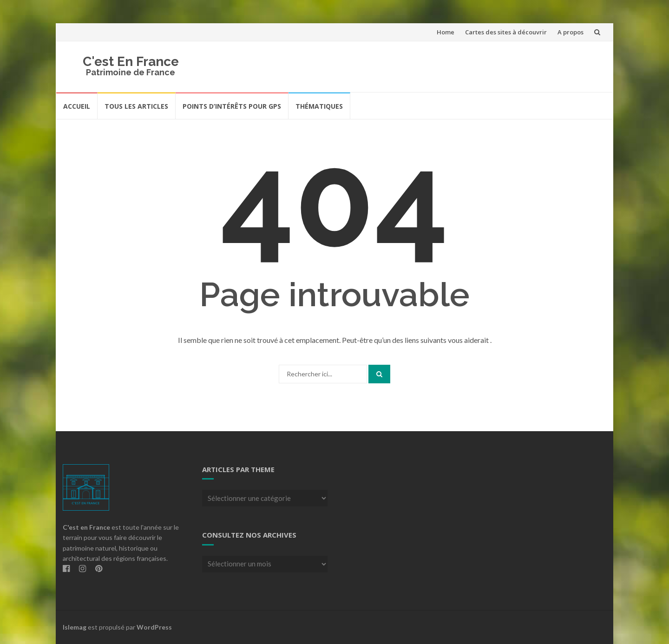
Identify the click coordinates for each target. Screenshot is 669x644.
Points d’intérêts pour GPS (232, 106)
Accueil (77, 106)
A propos (571, 32)
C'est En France (131, 62)
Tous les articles (136, 106)
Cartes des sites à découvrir (506, 32)
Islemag (75, 627)
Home (446, 32)
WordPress (154, 627)
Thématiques (319, 106)
